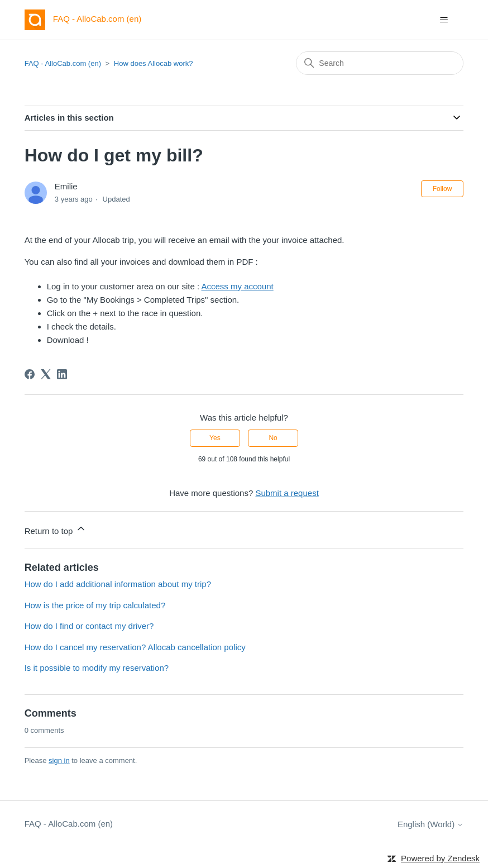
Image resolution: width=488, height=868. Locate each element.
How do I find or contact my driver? (89, 626)
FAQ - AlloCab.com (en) (63, 63)
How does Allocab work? (154, 63)
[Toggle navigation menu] (444, 20)
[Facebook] (30, 374)
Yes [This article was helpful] (215, 438)
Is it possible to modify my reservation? (97, 668)
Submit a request (287, 493)
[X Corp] (46, 374)
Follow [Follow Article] (442, 189)
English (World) (430, 824)
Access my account (238, 286)
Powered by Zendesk (440, 858)
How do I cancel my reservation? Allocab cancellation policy (135, 647)
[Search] (380, 63)
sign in (59, 760)
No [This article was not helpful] (273, 438)
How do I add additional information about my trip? (118, 584)
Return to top (56, 529)
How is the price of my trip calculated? (95, 605)
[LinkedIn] (62, 374)
